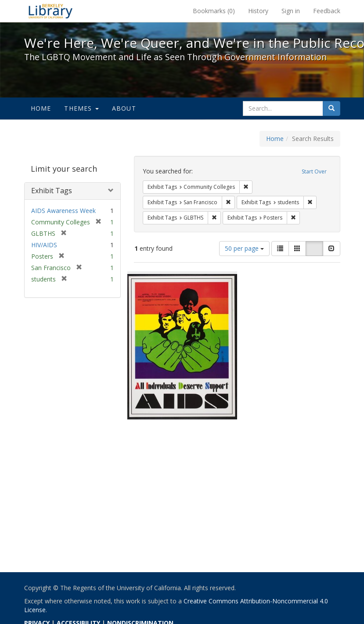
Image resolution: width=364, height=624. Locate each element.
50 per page (244, 248)
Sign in (291, 11)
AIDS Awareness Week (63, 211)
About (124, 108)
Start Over (314, 171)
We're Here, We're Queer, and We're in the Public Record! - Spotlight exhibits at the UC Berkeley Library (50, 11)
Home (41, 108)
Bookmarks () (214, 11)
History (258, 11)
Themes (81, 108)
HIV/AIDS (44, 245)
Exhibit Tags (52, 191)
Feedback (327, 11)
